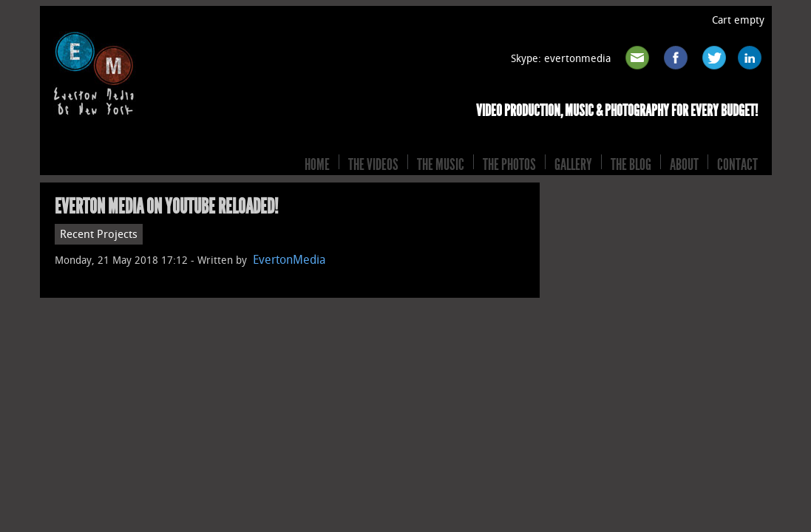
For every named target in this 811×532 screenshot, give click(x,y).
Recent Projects (99, 234)
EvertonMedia (289, 260)
